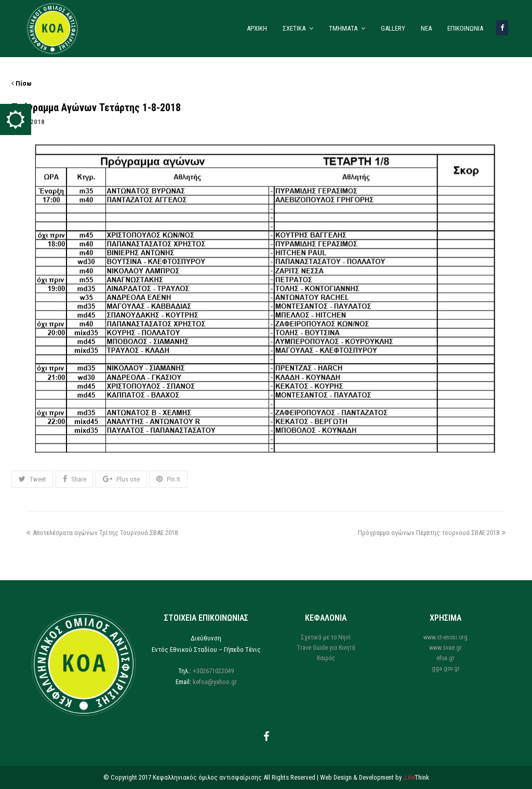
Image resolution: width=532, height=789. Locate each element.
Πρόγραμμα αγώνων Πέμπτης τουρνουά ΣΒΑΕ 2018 (432, 533)
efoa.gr (445, 658)
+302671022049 (213, 671)
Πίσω (22, 83)
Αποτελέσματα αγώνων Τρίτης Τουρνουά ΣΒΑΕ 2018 (102, 533)
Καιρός (326, 658)
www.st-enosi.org (445, 637)
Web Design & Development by (375, 777)
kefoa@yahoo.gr (215, 682)
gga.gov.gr (446, 668)
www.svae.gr (445, 648)
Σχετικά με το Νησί (326, 637)
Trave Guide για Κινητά (326, 648)
